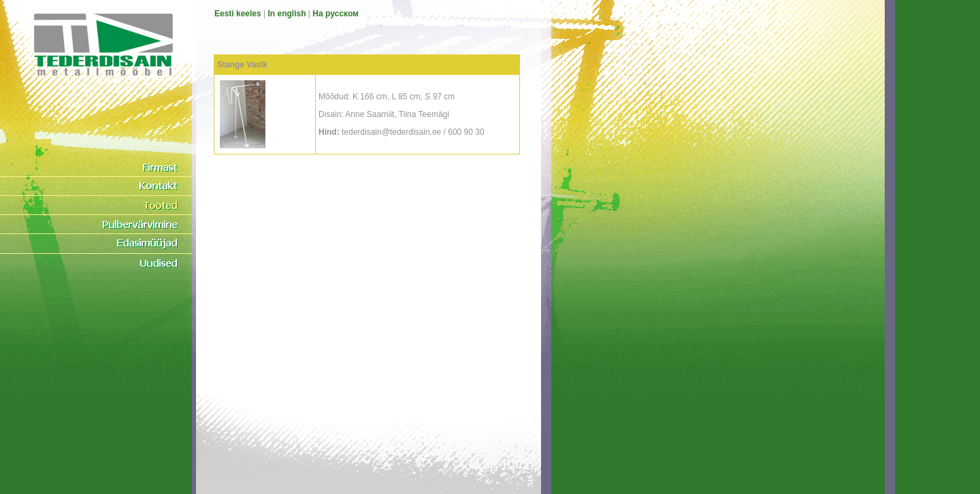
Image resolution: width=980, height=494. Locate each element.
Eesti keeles (238, 14)
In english (287, 14)
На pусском (336, 14)
